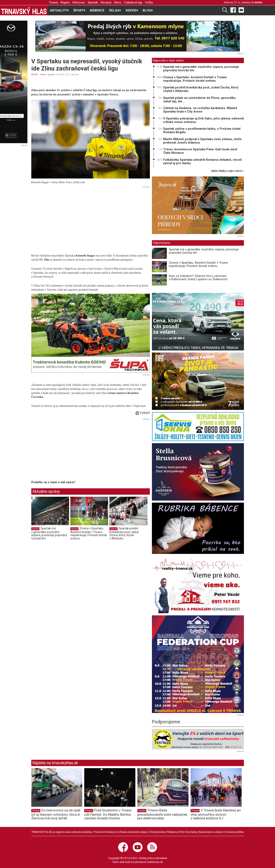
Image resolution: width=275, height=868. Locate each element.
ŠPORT (35, 74)
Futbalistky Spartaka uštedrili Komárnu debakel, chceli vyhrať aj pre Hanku (202, 161)
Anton (259, 2)
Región (65, 2)
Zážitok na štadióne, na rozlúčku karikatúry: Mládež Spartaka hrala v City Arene (200, 110)
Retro (118, 2)
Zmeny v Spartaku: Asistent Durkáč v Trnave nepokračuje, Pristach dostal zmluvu (89, 533)
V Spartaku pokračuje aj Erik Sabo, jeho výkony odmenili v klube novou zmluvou (204, 120)
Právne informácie (104, 832)
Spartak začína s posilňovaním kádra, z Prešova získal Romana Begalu (202, 130)
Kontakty (191, 832)
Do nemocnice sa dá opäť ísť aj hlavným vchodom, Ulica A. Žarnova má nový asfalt (56, 814)
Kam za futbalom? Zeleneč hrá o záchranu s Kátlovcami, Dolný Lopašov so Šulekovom (198, 278)
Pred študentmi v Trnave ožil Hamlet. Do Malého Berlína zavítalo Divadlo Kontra (108, 814)
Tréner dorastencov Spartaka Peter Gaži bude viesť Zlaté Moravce (200, 151)
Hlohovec (79, 2)
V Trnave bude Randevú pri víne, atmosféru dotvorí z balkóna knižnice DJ (216, 814)
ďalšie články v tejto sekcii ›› (227, 171)
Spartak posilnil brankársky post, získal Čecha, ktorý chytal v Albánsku (124, 533)
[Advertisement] (91, 218)
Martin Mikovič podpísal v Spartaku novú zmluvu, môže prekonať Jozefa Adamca (202, 141)
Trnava (53, 2)
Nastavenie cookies (211, 832)
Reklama (172, 832)
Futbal (43, 74)
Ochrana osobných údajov (133, 832)
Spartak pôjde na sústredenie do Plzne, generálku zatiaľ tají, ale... (199, 100)
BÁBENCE (97, 10)
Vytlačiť (143, 413)
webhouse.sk (155, 862)
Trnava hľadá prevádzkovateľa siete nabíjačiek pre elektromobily (162, 814)
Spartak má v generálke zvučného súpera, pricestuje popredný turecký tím (49, 533)
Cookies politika (234, 832)
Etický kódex (158, 832)
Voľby (149, 2)
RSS (182, 832)
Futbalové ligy (133, 2)
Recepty (106, 2)
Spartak (93, 2)
